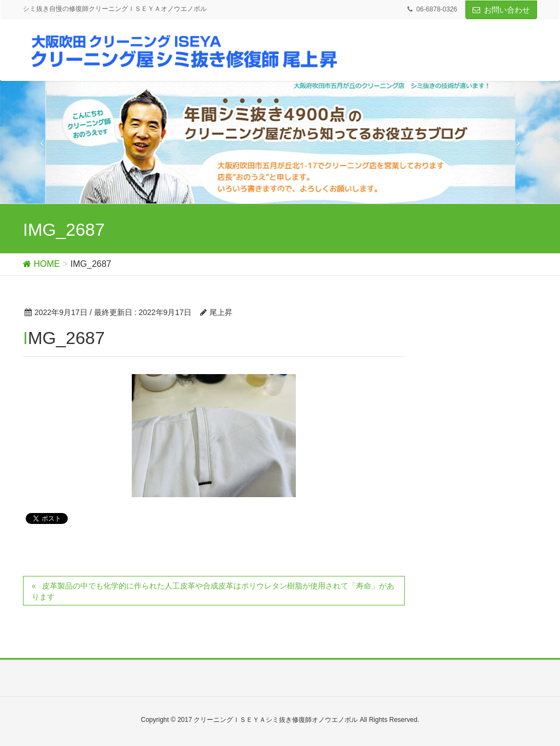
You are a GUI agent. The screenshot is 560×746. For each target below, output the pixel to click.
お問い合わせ (507, 10)
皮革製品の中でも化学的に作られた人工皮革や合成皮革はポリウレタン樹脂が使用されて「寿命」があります (213, 591)
